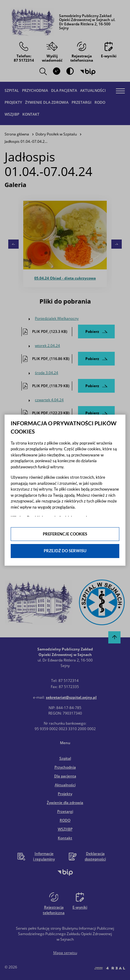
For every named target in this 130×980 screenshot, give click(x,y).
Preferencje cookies (65, 534)
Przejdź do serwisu (65, 551)
